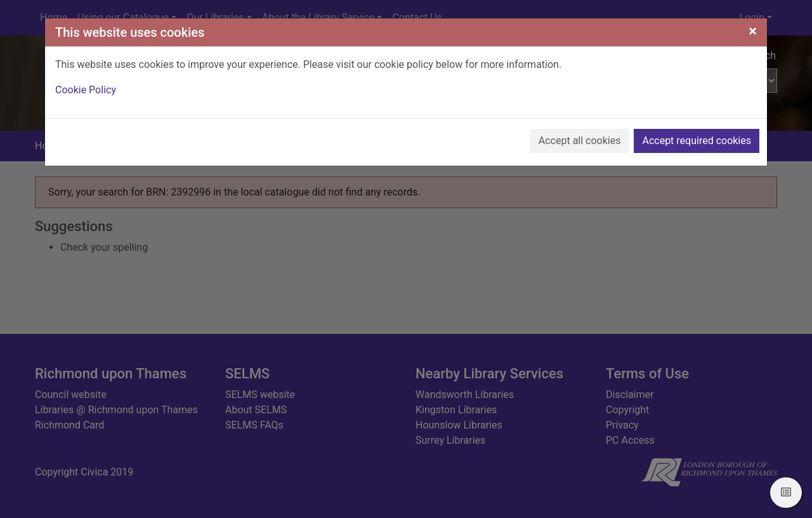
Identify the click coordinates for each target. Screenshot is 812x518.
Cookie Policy (86, 90)
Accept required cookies (697, 141)
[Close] (753, 31)
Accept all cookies (580, 141)
